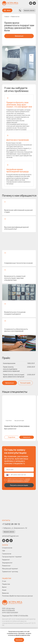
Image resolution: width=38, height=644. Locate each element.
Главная (7, 17)
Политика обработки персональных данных (17, 596)
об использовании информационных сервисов (18, 481)
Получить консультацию (19, 485)
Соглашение (27, 480)
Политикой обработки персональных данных (19, 479)
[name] (19, 470)
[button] (29, 10)
